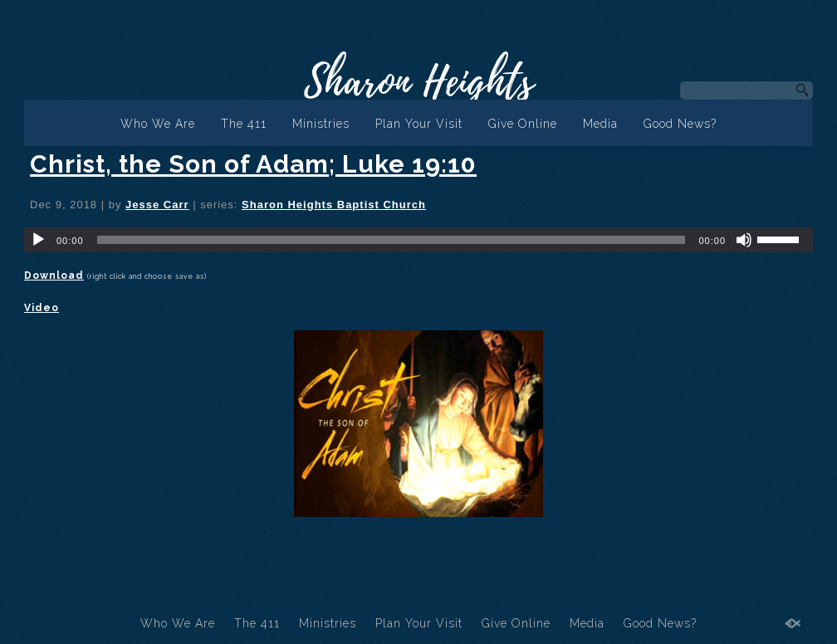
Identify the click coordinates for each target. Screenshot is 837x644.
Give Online (523, 124)
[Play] (38, 240)
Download (54, 276)
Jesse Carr (157, 205)
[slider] (392, 240)
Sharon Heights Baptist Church (334, 205)
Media (600, 124)
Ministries (321, 124)
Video (42, 308)
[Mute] (744, 240)
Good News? (680, 124)
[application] (418, 240)
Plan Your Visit (419, 124)
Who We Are (158, 124)
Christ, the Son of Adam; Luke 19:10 (253, 164)
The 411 (244, 124)
